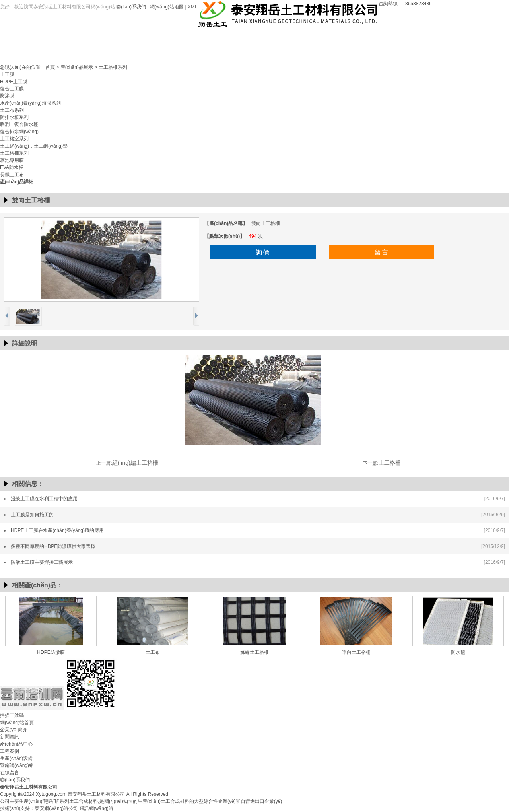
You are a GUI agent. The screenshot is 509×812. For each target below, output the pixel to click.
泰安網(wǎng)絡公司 (56, 808)
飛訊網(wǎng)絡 (96, 808)
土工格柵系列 (113, 67)
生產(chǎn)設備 (309, 36)
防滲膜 (7, 96)
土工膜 (7, 74)
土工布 (153, 652)
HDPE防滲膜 (51, 652)
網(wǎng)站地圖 (167, 7)
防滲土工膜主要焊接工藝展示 (42, 562)
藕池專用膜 (12, 160)
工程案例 (264, 36)
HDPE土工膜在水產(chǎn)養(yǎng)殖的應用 (57, 530)
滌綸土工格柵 (254, 652)
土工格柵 (390, 463)
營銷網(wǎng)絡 (355, 36)
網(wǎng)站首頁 (81, 36)
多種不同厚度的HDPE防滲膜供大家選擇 (53, 546)
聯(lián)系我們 (131, 7)
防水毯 (458, 652)
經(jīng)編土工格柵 (135, 463)
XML (193, 7)
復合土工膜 (12, 89)
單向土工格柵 (356, 652)
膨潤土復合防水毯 (19, 124)
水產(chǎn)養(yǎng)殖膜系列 (30, 103)
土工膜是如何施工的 (32, 515)
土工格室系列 (14, 139)
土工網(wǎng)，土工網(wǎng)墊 (34, 146)
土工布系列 (12, 110)
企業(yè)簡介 (126, 36)
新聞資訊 (172, 36)
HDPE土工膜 (14, 82)
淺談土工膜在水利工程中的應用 (44, 499)
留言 (382, 252)
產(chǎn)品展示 (77, 67)
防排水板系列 (14, 117)
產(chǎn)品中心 (218, 36)
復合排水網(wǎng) (19, 132)
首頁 (50, 67)
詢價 (263, 252)
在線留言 (401, 36)
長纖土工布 (12, 175)
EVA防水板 (12, 167)
